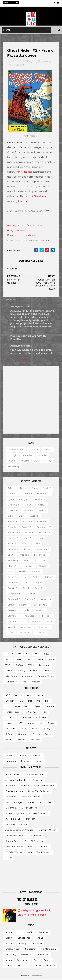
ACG (8, 695)
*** (15, 62)
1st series (42, 456)
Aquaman (38, 780)
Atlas (30, 695)
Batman (25, 786)
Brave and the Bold (44, 786)
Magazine (30, 949)
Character (43, 933)
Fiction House (13, 712)
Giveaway (37, 944)
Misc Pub (10, 729)
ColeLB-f (13, 511)
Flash (49, 803)
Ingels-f (27, 538)
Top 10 (38, 966)
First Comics (31, 712)
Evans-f (35, 516)
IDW (20, 723)
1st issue (47, 450)
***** (36, 654)
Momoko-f (40, 561)
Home (11, 226)
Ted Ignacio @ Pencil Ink (36, 911)
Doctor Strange (14, 803)
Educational (24, 938)
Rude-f (39, 588)
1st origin (12, 456)
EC (7, 707)
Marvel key (14, 467)
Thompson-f (30, 616)
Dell (47, 701)
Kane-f (25, 544)
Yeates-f (40, 633)
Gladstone (26, 718)
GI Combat (11, 808)
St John (9, 734)
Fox (45, 712)
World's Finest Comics (39, 853)
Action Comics (13, 775)
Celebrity (10, 756)
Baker (23, 488)
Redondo (13, 583)
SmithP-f (24, 605)
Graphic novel (13, 949)
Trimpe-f (36, 622)
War (24, 682)
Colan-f (29, 505)
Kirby (37, 544)
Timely (37, 734)
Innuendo (36, 756)
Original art (23, 960)
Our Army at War (47, 830)
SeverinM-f (14, 599)
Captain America (14, 791)
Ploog (24, 577)
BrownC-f (13, 494)
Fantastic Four (34, 803)
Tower (48, 734)
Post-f (36, 577)
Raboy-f (49, 577)
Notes (9, 960)
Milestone (26, 761)
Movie (40, 761)
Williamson (26, 627)
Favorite (10, 944)
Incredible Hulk (13, 819)
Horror (34, 671)
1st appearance (16, 450)
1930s (46, 654)
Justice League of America (19, 830)
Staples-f (13, 611)
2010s (31, 665)
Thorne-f (47, 616)
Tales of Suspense (34, 841)
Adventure (44, 665)
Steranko (40, 611)
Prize (35, 729)
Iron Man (31, 819)
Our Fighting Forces (16, 836)
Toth (24, 622)
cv (35, 62)
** (12, 654)
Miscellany (11, 955)
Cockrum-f (14, 505)
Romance (27, 677)
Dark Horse (34, 701)
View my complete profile (32, 915)
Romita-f (13, 588)
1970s (40, 660)
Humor (46, 671)
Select (47, 960)
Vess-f (49, 622)
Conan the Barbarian (39, 791)
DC (21, 701)
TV (28, 966)
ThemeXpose (36, 976)
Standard (23, 734)
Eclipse (36, 707)
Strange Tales (12, 841)
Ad (20, 933)
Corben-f (28, 511)
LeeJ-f (11, 555)
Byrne (11, 500)
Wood (11, 633)
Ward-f (12, 627)
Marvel (52, 723)
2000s (19, 665)
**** (28, 654)
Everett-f (13, 522)
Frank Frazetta (24, 172)
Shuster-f (30, 599)
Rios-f (26, 583)
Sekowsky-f (14, 594)
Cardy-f (23, 500)
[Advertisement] (31, 400)
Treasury (50, 966)
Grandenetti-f (44, 527)
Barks (35, 488)
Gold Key (41, 718)
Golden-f (27, 527)
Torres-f (12, 622)
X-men (9, 858)
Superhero (11, 682)
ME (10, 65)
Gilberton (10, 718)
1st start (25, 461)
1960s (30, 660)
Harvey (9, 723)
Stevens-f (13, 616)
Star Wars (36, 836)
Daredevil (11, 797)
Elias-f (22, 516)
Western (20, 65)
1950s (27, 62)
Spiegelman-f (41, 605)
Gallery (23, 944)
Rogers (38, 583)
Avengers (10, 786)
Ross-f (26, 588)
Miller (27, 561)
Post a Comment (17, 360)
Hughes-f (13, 538)
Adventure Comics (35, 775)
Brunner (28, 494)
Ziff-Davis (35, 740)
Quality (46, 729)
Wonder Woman (14, 853)
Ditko (11, 516)
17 (20, 62)
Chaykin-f (38, 500)
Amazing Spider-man (16, 780)
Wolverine (43, 847)
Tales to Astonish (14, 847)
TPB (19, 966)
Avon (40, 695)
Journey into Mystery (16, 825)
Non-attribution (41, 955)
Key (49, 461)
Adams (11, 488)
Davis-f (42, 511)
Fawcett (50, 707)
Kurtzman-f (43, 549)
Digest (9, 938)
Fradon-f (42, 522)
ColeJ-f (42, 505)
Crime (9, 671)
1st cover (33, 450)
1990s (8, 665)
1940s (8, 660)
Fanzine (39, 938)
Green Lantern (29, 808)
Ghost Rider (41, 197)
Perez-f (36, 572)
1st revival (27, 456)
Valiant (9, 740)
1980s (51, 660)
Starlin (26, 611)
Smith (11, 605)
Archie (19, 695)
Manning (25, 555)
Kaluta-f (12, 544)
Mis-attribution (48, 949)
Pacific (23, 729)
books (33, 236)
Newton (43, 566)
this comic (21, 231)
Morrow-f (29, 566)
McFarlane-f (41, 555)
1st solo (12, 461)
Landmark (11, 761)
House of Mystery (15, 814)
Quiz (36, 960)
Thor (30, 847)
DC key (38, 461)
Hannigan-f (14, 533)
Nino (10, 572)
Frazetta (44, 62)
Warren (21, 740)
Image (31, 723)
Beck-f (47, 488)
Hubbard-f (44, 533)
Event (23, 756)
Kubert (28, 549)
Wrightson (25, 633)
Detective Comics (30, 797)
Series (9, 966)
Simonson (46, 599)
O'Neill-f (22, 572)
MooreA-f (13, 566)
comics (23, 236)
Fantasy (21, 671)
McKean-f (13, 561)
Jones (40, 538)
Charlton (10, 701)
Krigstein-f (13, 549)
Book (30, 933)
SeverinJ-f (31, 594)
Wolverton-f (44, 627)
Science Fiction (46, 677)
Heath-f (29, 533)
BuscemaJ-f (44, 494)
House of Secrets (38, 814)
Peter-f (12, 577)
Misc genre (11, 677)
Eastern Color (21, 707)
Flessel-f (27, 522)
